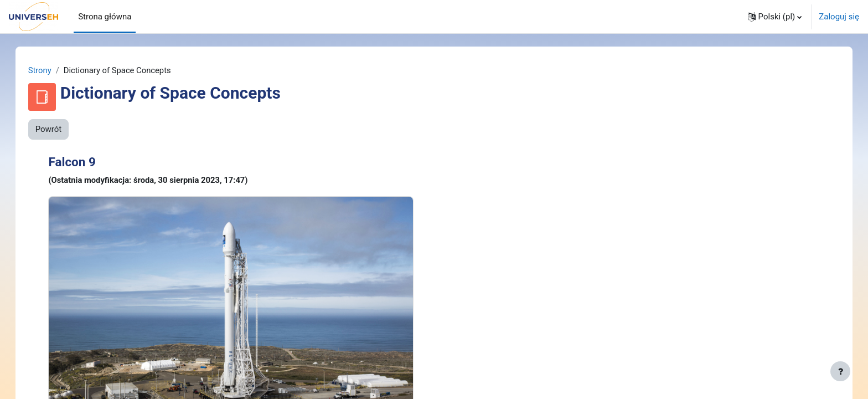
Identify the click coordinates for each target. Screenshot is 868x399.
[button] (775, 17)
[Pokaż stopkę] (840, 371)
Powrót (60, 130)
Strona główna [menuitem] (105, 17)
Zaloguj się (839, 17)
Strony (51, 70)
